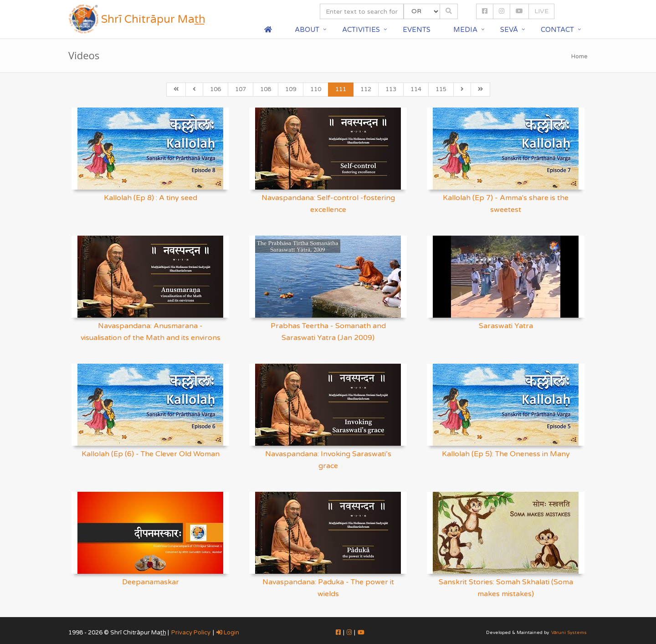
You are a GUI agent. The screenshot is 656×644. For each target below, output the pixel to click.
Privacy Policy (191, 633)
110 (316, 89)
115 (441, 89)
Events (417, 30)
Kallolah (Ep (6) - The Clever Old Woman (151, 454)
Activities (361, 30)
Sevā (509, 30)
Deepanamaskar (151, 582)
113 (391, 89)
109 (291, 89)
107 (241, 89)
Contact (557, 30)
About (307, 30)
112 (366, 89)
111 (341, 89)
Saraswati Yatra (506, 326)
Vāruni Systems (569, 633)
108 (266, 89)
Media (465, 30)
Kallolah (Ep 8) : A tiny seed (151, 198)
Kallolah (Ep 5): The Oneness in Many (506, 454)
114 (416, 89)
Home (579, 57)
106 (215, 89)
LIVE (541, 11)
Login (228, 633)
